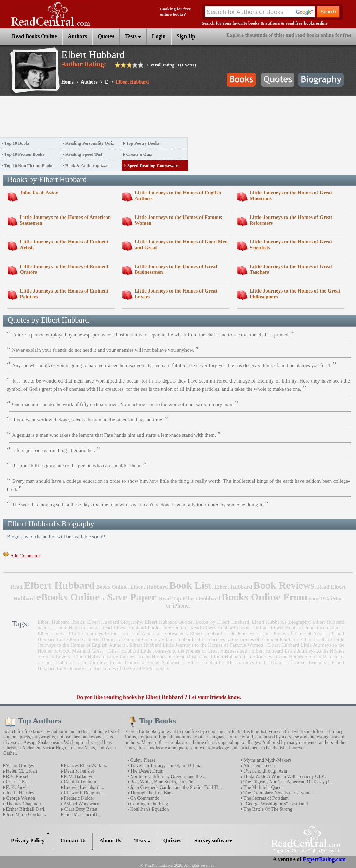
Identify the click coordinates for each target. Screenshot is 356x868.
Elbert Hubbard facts (76, 628)
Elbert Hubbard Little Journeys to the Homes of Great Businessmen (177, 651)
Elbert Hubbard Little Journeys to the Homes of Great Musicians (140, 657)
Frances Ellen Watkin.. (85, 766)
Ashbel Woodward (81, 804)
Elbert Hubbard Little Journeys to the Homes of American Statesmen (111, 633)
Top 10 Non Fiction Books (29, 166)
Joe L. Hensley (20, 793)
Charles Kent (18, 782)
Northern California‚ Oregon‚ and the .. (167, 776)
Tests (133, 36)
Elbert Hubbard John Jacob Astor (306, 628)
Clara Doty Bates (80, 809)
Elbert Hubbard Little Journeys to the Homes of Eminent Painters (229, 639)
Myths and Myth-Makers (267, 760)
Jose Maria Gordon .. (25, 815)
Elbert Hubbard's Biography (281, 622)
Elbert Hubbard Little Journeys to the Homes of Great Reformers (278, 657)
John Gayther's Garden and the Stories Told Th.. (175, 787)
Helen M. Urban (21, 771)
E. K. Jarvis (17, 787)
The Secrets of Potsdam (266, 798)
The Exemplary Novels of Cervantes (278, 793)
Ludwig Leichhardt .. (84, 787)
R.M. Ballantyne (79, 776)
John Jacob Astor (39, 193)
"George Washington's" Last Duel (275, 804)
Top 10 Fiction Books (24, 154)
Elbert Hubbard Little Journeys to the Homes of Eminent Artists (258, 633)
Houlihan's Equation (149, 809)
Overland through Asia (265, 771)
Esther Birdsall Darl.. (26, 809)
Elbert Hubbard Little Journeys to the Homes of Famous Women (196, 645)
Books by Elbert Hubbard (222, 622)
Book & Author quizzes (87, 166)
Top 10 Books (17, 143)
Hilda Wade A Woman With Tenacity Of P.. (284, 776)
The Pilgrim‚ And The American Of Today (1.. (287, 782)
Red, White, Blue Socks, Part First (162, 782)
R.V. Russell (17, 776)
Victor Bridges (19, 766)
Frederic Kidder (79, 798)
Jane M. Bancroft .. (82, 815)
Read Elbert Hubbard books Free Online (144, 628)
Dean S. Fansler (79, 771)
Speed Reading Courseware (153, 166)
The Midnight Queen (263, 787)
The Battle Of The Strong (267, 809)
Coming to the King (149, 804)
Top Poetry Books (143, 143)
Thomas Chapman (23, 804)
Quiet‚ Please (142, 760)
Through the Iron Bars (151, 793)
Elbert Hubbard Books (61, 622)
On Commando (144, 798)
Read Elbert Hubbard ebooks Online (229, 628)
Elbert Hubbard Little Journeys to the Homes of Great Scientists (112, 662)
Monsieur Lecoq (259, 766)
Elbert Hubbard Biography (114, 622)
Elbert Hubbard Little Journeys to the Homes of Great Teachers (257, 662)
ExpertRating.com (324, 859)
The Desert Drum (146, 771)
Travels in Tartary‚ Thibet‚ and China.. (166, 766)
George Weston (20, 798)
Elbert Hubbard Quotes (169, 622)
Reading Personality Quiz (89, 143)
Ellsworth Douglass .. (84, 793)
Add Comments (25, 556)
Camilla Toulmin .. (81, 782)
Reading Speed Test (84, 154)
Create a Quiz (139, 154)
